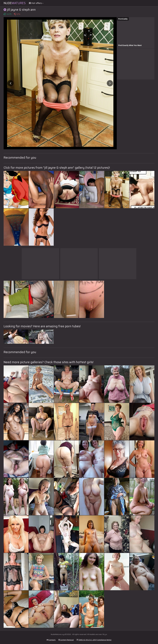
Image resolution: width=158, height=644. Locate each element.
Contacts (51, 640)
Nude (15, 3)
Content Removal (66, 640)
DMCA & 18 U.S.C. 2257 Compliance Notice (94, 640)
